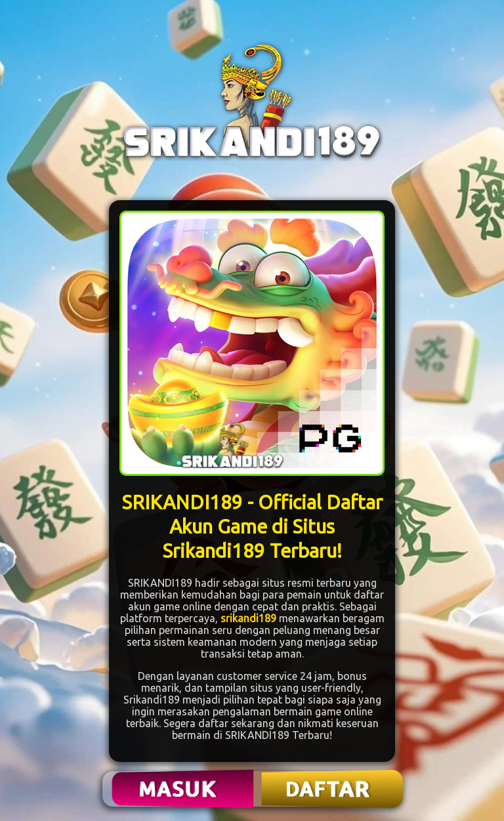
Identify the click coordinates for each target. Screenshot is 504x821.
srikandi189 (248, 618)
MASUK (179, 789)
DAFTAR (328, 789)
